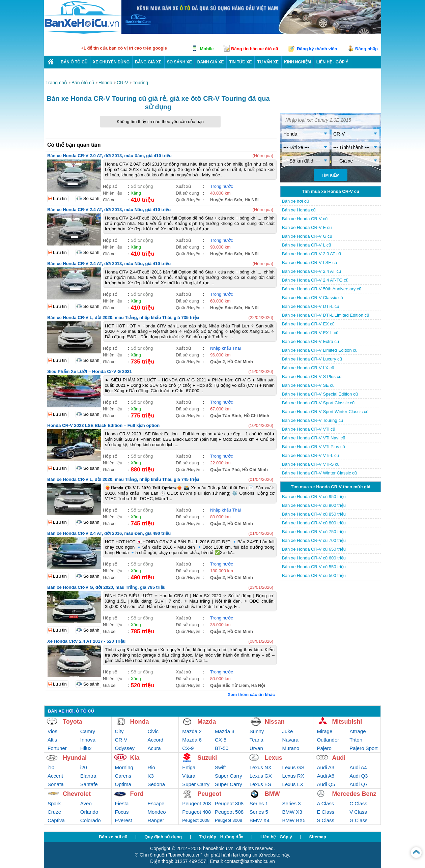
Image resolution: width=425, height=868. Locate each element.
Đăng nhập (366, 49)
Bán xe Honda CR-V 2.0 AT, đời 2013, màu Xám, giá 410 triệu (109, 156)
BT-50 (222, 748)
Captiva (56, 820)
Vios (52, 731)
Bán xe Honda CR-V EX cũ (308, 324)
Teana (257, 740)
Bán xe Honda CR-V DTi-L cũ (311, 306)
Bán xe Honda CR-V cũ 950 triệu (314, 497)
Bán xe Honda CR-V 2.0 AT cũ (311, 254)
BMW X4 (260, 820)
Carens (123, 776)
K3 (150, 776)
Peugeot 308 (229, 803)
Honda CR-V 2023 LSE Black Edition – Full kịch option (103, 425)
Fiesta (122, 803)
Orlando (89, 812)
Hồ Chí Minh (240, 362)
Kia (135, 758)
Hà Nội (251, 200)
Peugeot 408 (196, 812)
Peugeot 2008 (196, 820)
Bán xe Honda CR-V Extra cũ (310, 341)
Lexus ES (260, 784)
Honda (140, 722)
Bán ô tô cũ (74, 62)
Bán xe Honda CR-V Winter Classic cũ (319, 473)
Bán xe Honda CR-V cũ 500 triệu (314, 575)
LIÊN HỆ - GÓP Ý (332, 62)
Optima (123, 784)
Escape (156, 803)
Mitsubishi (347, 722)
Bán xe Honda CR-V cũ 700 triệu (314, 540)
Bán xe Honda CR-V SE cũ (308, 385)
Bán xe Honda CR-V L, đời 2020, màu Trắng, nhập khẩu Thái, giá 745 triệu (123, 479)
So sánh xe (179, 62)
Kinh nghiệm (297, 62)
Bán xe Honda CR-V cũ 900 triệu (314, 505)
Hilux (86, 748)
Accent (55, 776)
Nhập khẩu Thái (225, 348)
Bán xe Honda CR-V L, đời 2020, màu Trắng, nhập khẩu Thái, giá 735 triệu (123, 317)
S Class (325, 820)
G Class (358, 820)
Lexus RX (293, 776)
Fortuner (57, 748)
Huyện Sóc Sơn (226, 200)
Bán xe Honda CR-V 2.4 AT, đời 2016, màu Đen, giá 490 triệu (109, 533)
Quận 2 (218, 362)
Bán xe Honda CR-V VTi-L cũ (310, 455)
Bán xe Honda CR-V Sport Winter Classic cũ (325, 412)
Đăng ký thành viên (317, 49)
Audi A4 (358, 767)
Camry (88, 731)
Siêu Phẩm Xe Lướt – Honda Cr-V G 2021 (90, 371)
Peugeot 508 (229, 812)
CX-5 (221, 740)
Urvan (256, 748)
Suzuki (207, 758)
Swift (220, 767)
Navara (290, 740)
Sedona (156, 784)
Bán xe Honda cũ (299, 210)
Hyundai (75, 758)
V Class (358, 812)
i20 (84, 767)
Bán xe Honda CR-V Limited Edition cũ (320, 350)
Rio (151, 767)
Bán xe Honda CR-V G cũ (307, 236)
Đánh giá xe (211, 62)
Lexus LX (293, 784)
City (119, 731)
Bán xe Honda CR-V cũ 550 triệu (314, 567)
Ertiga (189, 767)
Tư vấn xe (268, 62)
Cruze (54, 812)
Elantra (88, 776)
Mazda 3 (225, 731)
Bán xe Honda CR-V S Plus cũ (312, 377)
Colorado (91, 820)
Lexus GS (293, 767)
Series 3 (292, 803)
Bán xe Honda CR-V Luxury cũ (312, 359)
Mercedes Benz (354, 794)
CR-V (121, 740)
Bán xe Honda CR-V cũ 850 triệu (314, 514)
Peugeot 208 (196, 803)
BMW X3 (292, 812)
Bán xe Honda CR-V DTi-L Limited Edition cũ (325, 315)
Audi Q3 (359, 776)
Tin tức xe (240, 62)
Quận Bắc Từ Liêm (230, 685)
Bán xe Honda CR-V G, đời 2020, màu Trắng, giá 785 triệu (106, 587)
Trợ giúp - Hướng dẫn (221, 837)
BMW (272, 794)
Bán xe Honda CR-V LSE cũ (309, 263)
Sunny (257, 731)
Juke (288, 731)
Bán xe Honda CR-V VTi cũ (309, 429)
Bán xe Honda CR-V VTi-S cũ (311, 464)
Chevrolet (77, 794)
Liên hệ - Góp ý (276, 837)
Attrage (358, 731)
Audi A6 (325, 776)
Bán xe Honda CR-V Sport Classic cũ (318, 403)
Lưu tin (60, 198)
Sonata (56, 784)
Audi (339, 758)
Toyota (73, 722)
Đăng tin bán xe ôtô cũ (254, 49)
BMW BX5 (294, 820)
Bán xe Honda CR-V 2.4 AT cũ (311, 271)
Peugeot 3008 (229, 820)
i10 (51, 767)
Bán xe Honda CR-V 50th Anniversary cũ (322, 289)
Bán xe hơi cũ (295, 201)
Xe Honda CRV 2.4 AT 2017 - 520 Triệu (86, 641)
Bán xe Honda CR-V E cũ (307, 227)
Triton (356, 740)
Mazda (207, 722)
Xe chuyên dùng (111, 62)
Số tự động (142, 186)
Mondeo (157, 812)
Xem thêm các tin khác (251, 695)
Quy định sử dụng (163, 837)
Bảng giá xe (148, 62)
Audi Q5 (326, 784)
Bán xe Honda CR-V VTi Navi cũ (314, 438)
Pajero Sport (363, 748)
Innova (88, 740)
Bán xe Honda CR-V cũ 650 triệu (314, 549)
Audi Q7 (359, 784)
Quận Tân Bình (226, 416)
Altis (52, 740)
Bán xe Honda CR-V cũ (305, 219)
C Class (358, 803)
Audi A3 (325, 767)
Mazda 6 (192, 740)
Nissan (275, 722)
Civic (153, 731)
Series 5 (259, 812)
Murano (291, 748)
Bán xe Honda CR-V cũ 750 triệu (314, 532)
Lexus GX (261, 776)
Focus (122, 812)
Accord (155, 740)
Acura (154, 748)
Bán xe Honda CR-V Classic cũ (313, 298)
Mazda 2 (192, 731)
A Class (325, 803)
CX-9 (188, 748)
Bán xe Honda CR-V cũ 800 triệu (314, 523)
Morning (124, 767)
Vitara (189, 776)
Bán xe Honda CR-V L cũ (306, 245)
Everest (124, 820)
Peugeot (209, 794)
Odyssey (125, 748)
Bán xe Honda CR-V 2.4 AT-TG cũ (315, 280)
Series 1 (259, 803)
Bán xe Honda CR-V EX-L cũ (310, 333)
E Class (325, 812)
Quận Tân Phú (225, 470)
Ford (137, 794)
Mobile (207, 49)
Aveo (86, 803)
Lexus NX (261, 767)
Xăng (136, 193)
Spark (54, 803)
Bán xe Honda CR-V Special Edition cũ (320, 394)
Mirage (324, 731)
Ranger (156, 820)
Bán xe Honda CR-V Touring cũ (313, 420)
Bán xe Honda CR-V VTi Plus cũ (314, 447)
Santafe (89, 784)
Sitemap (318, 837)
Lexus (274, 758)
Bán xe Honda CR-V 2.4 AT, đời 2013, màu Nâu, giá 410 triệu (109, 210)
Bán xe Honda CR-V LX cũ (308, 368)
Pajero (324, 748)
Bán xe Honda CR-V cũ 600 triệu (314, 558)
